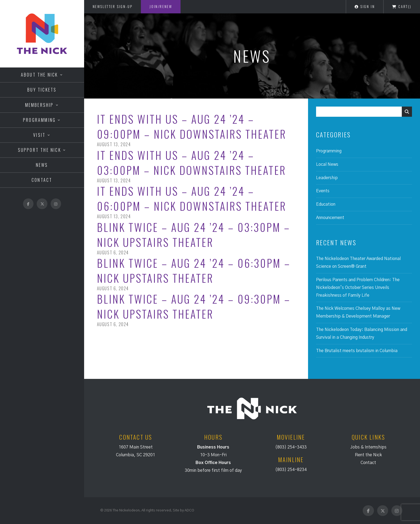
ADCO (189, 510)
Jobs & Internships (368, 447)
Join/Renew (161, 6)
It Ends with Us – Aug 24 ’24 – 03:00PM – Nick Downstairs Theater (192, 163)
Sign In (365, 6)
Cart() (402, 6)
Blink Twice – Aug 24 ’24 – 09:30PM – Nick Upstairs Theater (194, 306)
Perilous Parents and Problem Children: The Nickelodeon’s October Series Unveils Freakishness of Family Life (358, 288)
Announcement (330, 218)
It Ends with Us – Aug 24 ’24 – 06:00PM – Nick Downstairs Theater (192, 198)
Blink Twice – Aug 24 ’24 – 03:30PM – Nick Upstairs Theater (194, 235)
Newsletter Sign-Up (113, 6)
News (42, 165)
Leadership (327, 178)
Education (326, 204)
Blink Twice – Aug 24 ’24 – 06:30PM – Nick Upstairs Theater (194, 270)
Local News (327, 164)
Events (323, 191)
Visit (39, 135)
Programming (39, 120)
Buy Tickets (42, 90)
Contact (42, 180)
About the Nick (40, 75)
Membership (40, 105)
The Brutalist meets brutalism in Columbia (357, 351)
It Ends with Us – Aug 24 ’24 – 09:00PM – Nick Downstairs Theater (192, 126)
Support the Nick (40, 150)
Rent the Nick (368, 455)
